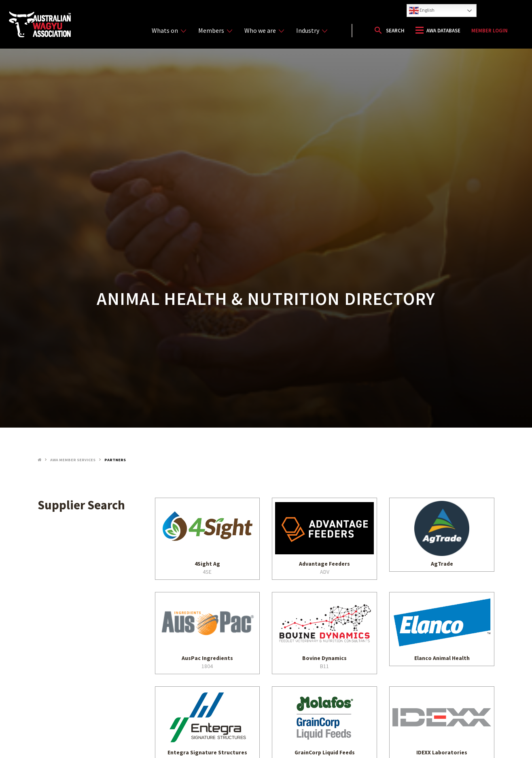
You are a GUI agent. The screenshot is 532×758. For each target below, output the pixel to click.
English (422, 11)
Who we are (264, 31)
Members (215, 31)
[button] (389, 30)
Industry (312, 31)
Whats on (169, 31)
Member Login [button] (490, 31)
